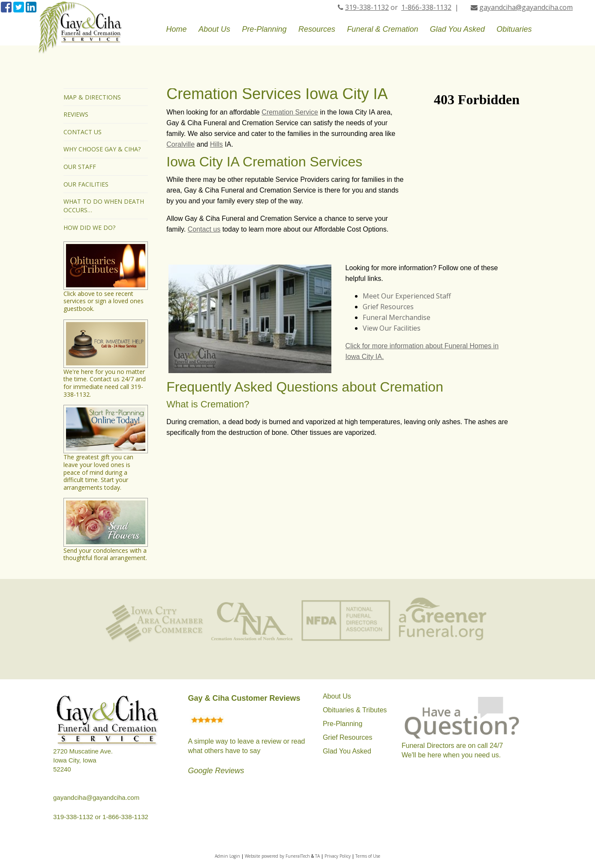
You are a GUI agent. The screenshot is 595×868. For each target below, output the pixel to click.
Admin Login (227, 856)
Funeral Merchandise (397, 317)
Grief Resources (388, 307)
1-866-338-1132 (426, 7)
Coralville (180, 144)
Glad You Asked (347, 751)
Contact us (204, 229)
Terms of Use (368, 856)
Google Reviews (216, 771)
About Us (337, 696)
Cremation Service (290, 112)
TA (317, 856)
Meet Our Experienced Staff (407, 296)
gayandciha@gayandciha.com (526, 7)
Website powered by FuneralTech (277, 856)
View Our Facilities (392, 328)
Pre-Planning (343, 724)
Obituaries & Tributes (355, 710)
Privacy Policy (338, 856)
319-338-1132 (367, 7)
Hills (216, 144)
